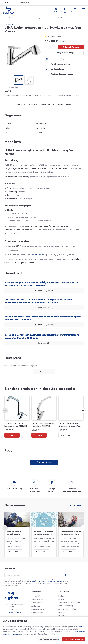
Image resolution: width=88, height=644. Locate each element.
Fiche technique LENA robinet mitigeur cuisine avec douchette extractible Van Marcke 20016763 (41, 284)
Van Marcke (9, 24)
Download (45, 104)
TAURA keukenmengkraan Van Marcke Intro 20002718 (43, 425)
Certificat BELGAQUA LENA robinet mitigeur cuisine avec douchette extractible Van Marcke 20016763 (38, 301)
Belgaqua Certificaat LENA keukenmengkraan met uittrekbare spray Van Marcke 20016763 (42, 336)
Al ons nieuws (75, 505)
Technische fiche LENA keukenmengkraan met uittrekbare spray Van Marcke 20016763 (43, 318)
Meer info (33, 104)
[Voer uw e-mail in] (37, 575)
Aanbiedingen (36, 606)
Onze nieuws (15, 505)
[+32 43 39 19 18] (22, 3)
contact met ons (37, 255)
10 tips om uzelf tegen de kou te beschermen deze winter (44, 533)
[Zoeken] (56, 10)
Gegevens (21, 104)
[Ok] (66, 575)
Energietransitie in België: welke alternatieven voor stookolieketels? (15, 533)
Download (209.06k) (44, 291)
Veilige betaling (37, 599)
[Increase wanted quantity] (55, 47)
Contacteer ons (37, 613)
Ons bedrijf (35, 596)
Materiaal (62, 612)
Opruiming (62, 615)
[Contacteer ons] (8, 3)
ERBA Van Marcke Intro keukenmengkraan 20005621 (16, 425)
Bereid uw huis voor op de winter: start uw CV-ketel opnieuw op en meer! (71, 533)
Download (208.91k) (44, 325)
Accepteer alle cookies (74, 639)
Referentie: (8, 88)
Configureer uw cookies (50, 639)
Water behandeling (66, 606)
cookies (81, 627)
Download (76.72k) (44, 308)
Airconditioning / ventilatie (68, 609)
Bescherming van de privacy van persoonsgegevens (45, 582)
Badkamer (62, 596)
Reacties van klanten (62, 104)
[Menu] (84, 10)
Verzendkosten (37, 603)
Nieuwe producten (38, 609)
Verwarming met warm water (69, 603)
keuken (11, 18)
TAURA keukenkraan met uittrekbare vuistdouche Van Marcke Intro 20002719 (69, 425)
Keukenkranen (21, 18)
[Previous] (5, 411)
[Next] (83, 411)
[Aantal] (51, 47)
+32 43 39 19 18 (15, 612)
